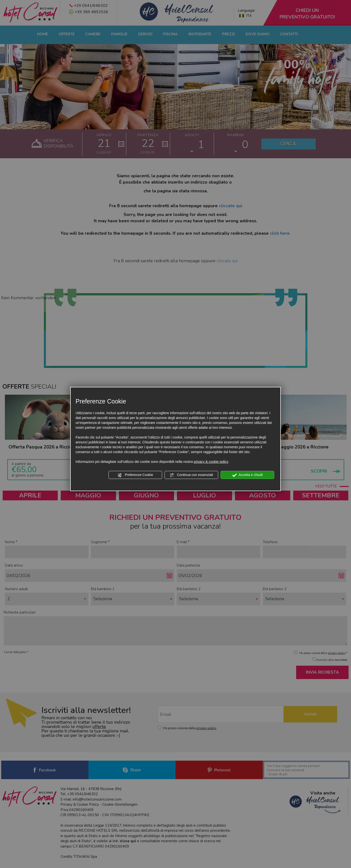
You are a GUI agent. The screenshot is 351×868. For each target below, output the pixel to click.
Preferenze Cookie (135, 475)
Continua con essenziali (191, 475)
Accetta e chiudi (248, 475)
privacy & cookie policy (211, 462)
